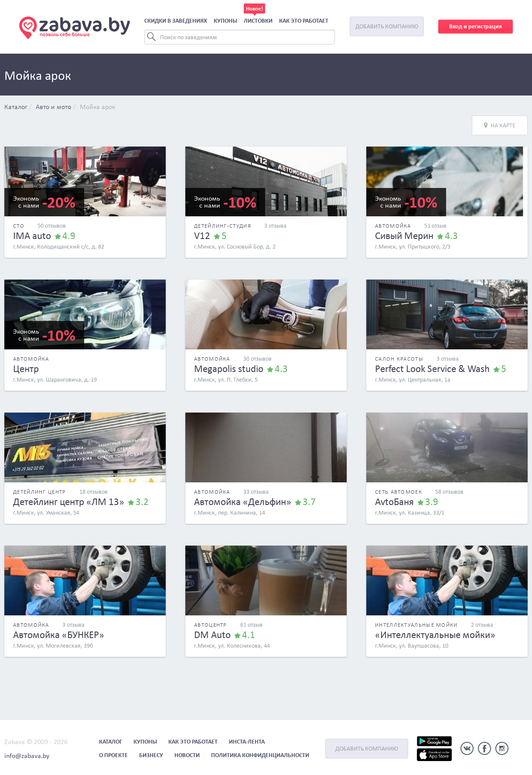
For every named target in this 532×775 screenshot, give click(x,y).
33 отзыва (256, 492)
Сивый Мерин (404, 236)
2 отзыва (482, 625)
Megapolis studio (229, 369)
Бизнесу (151, 755)
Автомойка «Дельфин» (243, 502)
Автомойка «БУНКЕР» (59, 635)
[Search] (240, 37)
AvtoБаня (394, 502)
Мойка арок (97, 107)
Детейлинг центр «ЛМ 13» (69, 502)
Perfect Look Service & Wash (432, 369)
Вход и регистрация (476, 26)
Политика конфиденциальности (260, 755)
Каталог (16, 107)
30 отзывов (257, 359)
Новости (187, 755)
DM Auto (212, 635)
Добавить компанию (387, 26)
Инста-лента (247, 742)
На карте (500, 125)
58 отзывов (449, 492)
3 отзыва (275, 226)
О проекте (113, 755)
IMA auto (32, 236)
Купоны (225, 21)
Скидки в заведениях (176, 21)
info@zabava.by (27, 756)
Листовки (258, 21)
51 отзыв (435, 226)
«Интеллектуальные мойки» (435, 635)
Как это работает (304, 21)
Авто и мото (53, 107)
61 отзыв (251, 625)
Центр (26, 369)
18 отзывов (94, 492)
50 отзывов (52, 226)
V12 (202, 236)
